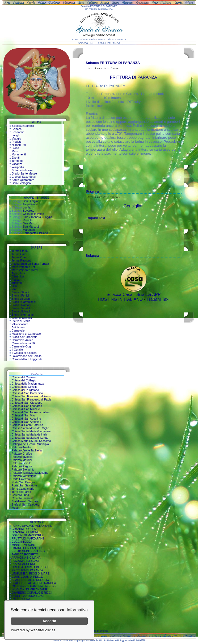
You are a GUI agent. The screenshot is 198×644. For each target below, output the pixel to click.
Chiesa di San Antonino (26, 422)
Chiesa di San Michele (26, 409)
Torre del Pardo (21, 492)
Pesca (16, 280)
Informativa (77, 610)
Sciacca (17, 129)
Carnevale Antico (22, 340)
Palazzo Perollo (22, 463)
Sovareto (29, 211)
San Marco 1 (31, 223)
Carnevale (18, 330)
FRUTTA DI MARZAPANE (28, 538)
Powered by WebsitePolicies (33, 630)
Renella (28, 220)
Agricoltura (18, 273)
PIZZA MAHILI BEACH (26, 561)
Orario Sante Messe (24, 173)
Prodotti (17, 142)
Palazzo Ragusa (22, 466)
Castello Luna (20, 495)
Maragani (29, 230)
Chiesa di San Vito (23, 415)
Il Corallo (17, 350)
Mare (15, 151)
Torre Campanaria (23, 489)
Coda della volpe (33, 214)
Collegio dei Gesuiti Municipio (30, 444)
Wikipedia (18, 167)
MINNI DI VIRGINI (23, 545)
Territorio (17, 161)
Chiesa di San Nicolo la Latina (31, 412)
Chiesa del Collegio (24, 380)
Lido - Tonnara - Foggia (37, 217)
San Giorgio (30, 201)
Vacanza (17, 164)
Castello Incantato (23, 498)
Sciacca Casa (120, 295)
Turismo (17, 283)
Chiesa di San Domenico (27, 393)
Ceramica (18, 276)
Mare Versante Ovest (25, 270)
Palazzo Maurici (22, 460)
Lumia (27, 207)
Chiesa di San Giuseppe (27, 403)
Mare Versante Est (23, 267)
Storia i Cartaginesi (24, 302)
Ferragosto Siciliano (35, 233)
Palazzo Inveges (22, 457)
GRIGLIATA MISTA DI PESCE (31, 567)
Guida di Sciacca (99, 631)
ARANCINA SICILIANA (26, 558)
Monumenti (19, 154)
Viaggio (16, 138)
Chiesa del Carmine (24, 377)
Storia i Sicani (20, 292)
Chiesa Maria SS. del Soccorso (31, 441)
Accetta (49, 621)
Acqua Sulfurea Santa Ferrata (30, 264)
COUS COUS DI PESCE (27, 577)
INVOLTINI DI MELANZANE (29, 589)
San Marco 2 (31, 227)
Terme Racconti (22, 260)
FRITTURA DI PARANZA (27, 570)
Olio (14, 286)
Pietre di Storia (21, 321)
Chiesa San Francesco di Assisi (31, 396)
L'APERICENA (21, 599)
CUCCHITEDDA (22, 542)
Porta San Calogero (24, 482)
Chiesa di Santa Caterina (27, 425)
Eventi (16, 158)
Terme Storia (20, 251)
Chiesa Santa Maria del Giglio (30, 428)
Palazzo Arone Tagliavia (27, 450)
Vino (14, 289)
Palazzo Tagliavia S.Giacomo (30, 473)
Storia (15, 148)
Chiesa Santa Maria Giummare (31, 431)
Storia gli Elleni (21, 299)
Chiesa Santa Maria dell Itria (30, 434)
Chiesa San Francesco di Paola (31, 399)
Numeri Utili (19, 145)
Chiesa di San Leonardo (27, 406)
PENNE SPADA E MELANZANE (32, 526)
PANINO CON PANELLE (27, 548)
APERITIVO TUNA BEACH (28, 596)
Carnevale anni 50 (23, 343)
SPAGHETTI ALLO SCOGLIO (30, 580)
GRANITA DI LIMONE (25, 532)
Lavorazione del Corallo (27, 356)
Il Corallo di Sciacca (24, 353)
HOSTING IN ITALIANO (120, 299)
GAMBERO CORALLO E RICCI (32, 593)
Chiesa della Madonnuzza (28, 384)
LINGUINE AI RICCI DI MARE (31, 573)
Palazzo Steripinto (23, 469)
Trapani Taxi (95, 218)
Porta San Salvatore (24, 485)
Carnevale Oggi (22, 346)
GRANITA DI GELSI (24, 529)
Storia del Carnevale (25, 337)
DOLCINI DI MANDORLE (28, 535)
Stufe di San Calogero (26, 504)
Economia (18, 132)
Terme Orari (19, 257)
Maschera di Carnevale (26, 334)
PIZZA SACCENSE (24, 564)
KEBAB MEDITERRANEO (28, 551)
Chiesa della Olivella (25, 387)
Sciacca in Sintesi (23, 126)
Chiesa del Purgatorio (25, 390)
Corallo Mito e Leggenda (27, 359)
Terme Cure (19, 254)
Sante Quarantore (23, 180)
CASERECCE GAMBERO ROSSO (34, 586)
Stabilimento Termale (25, 501)
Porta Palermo (21, 479)
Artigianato (18, 327)
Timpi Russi (30, 204)
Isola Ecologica (21, 183)
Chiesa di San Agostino (26, 419)
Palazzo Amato (21, 447)
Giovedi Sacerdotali (24, 177)
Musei (15, 508)
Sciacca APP (149, 295)
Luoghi (16, 135)
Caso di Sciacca (22, 318)
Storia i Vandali (21, 308)
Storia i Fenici (20, 295)
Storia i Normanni (23, 315)
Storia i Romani (21, 305)
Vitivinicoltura (20, 324)
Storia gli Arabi (21, 311)
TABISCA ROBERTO (25, 554)
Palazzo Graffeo (22, 454)
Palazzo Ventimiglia (24, 476)
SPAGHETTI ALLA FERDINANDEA (34, 583)
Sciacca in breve (22, 170)
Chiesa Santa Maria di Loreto (30, 438)
